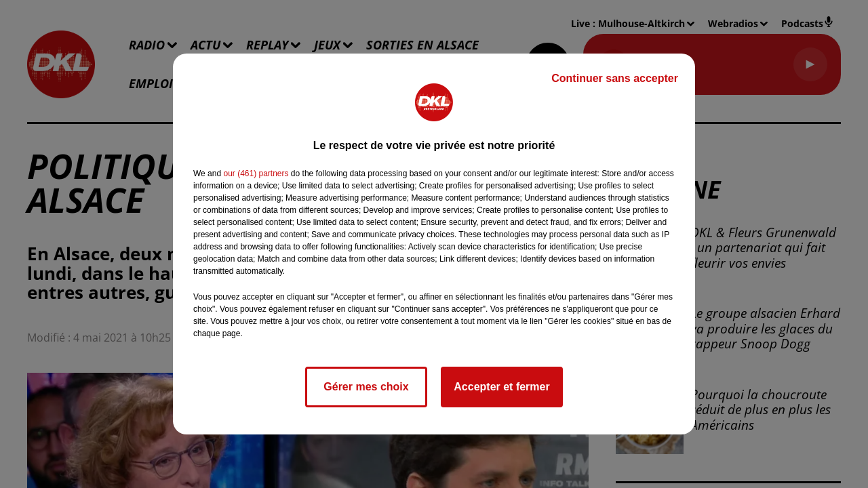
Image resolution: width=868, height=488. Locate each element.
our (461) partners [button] (256, 174)
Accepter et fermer (501, 387)
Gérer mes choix (366, 387)
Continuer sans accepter (615, 78)
